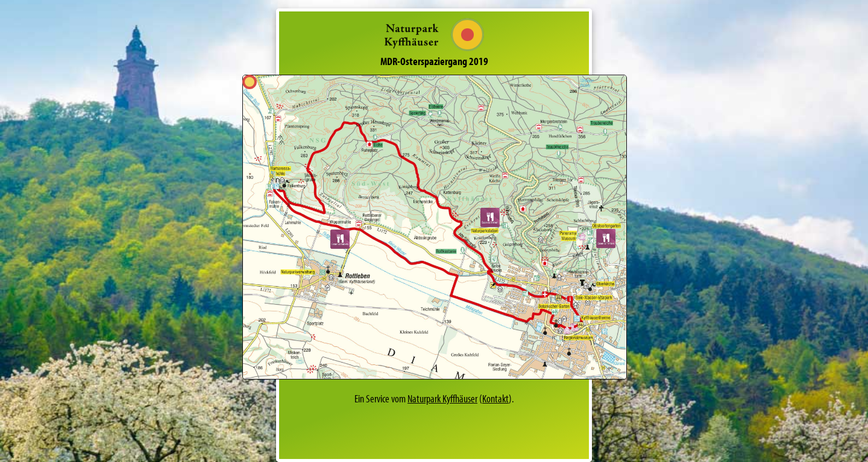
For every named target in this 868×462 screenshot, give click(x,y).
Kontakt (495, 398)
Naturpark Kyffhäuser (442, 398)
